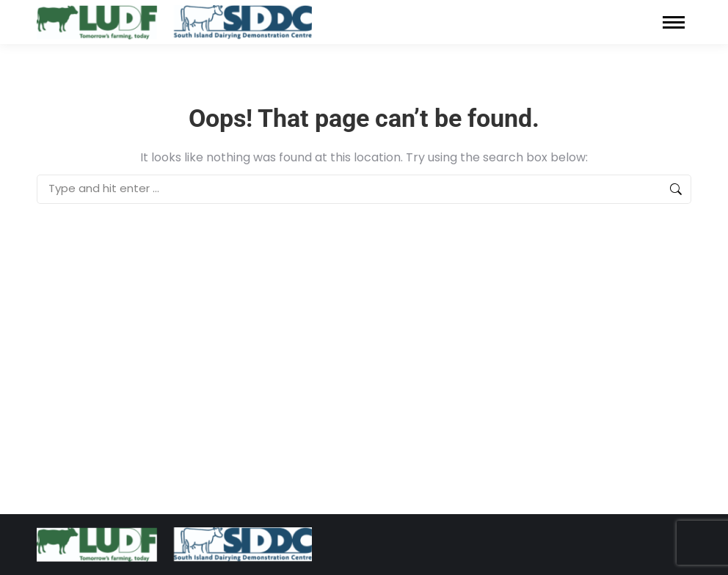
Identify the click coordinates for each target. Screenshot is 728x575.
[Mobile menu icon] (674, 22)
